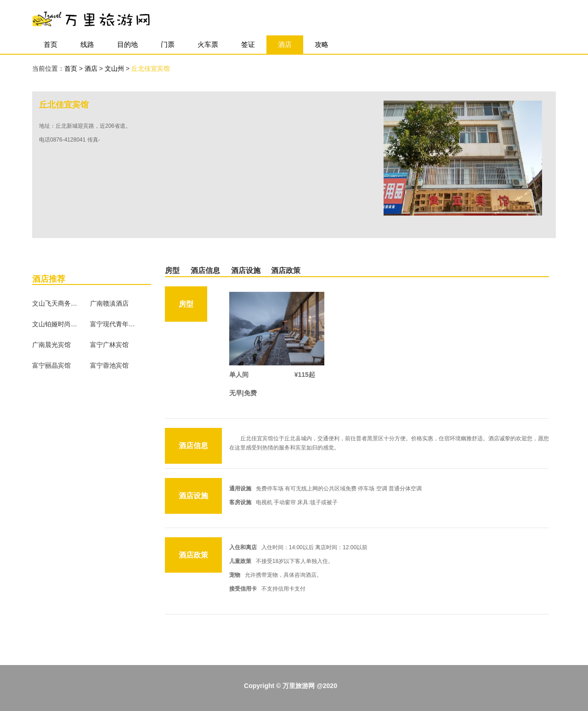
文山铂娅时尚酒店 (55, 324)
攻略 (322, 44)
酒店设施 (246, 270)
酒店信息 (205, 270)
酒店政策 (286, 270)
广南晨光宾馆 (51, 345)
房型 (172, 270)
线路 (87, 44)
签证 (248, 44)
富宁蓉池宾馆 (109, 365)
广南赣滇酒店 (109, 303)
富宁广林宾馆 (109, 345)
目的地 (127, 44)
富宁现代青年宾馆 (113, 324)
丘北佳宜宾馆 (151, 68)
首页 (51, 44)
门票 (168, 44)
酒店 (285, 44)
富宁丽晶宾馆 (51, 365)
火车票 (208, 44)
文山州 (115, 68)
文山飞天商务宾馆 (55, 303)
